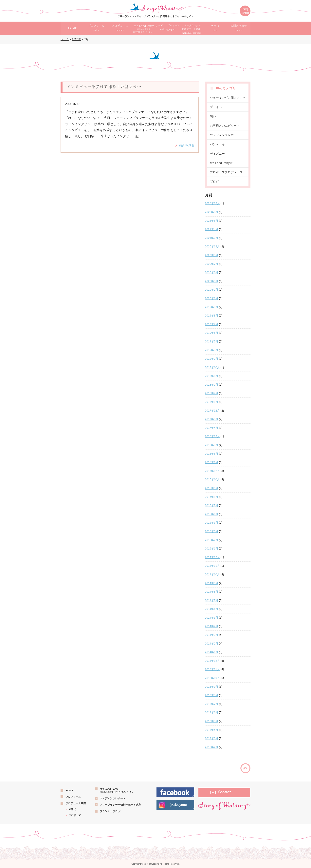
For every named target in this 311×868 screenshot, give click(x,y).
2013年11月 (212, 669)
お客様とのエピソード (225, 126)
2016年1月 (212, 462)
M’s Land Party (118, 791)
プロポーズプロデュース (226, 172)
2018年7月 (212, 385)
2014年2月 (212, 644)
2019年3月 (212, 350)
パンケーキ (217, 144)
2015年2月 (212, 540)
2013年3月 (212, 738)
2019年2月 (212, 359)
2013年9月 (212, 687)
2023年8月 (212, 212)
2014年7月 (212, 600)
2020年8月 (212, 255)
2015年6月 (212, 514)
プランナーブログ (110, 811)
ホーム (65, 39)
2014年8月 (212, 592)
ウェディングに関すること (228, 98)
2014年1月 (212, 652)
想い (213, 116)
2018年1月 (212, 402)
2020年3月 (212, 281)
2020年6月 (212, 272)
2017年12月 (212, 411)
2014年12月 (212, 557)
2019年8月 (212, 316)
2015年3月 (212, 531)
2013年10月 (212, 678)
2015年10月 (212, 479)
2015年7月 (212, 505)
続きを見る (187, 145)
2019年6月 (212, 333)
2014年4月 (212, 626)
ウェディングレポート (225, 135)
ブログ (215, 28)
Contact (224, 792)
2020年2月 (212, 290)
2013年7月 (212, 704)
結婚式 (72, 809)
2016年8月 (212, 454)
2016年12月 (212, 436)
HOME (69, 791)
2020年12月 (212, 246)
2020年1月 (212, 298)
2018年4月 (212, 393)
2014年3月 (212, 635)
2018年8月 (212, 376)
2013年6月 (212, 712)
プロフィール (73, 797)
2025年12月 (212, 203)
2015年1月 (212, 549)
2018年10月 (212, 367)
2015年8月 (212, 497)
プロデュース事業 (76, 803)
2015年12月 (212, 471)
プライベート (219, 107)
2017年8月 (212, 419)
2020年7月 (212, 264)
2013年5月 (212, 721)
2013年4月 (212, 730)
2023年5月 (212, 221)
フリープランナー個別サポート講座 (120, 805)
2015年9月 (212, 488)
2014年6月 (212, 609)
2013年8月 (212, 695)
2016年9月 (212, 445)
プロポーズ (75, 815)
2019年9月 (212, 307)
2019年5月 (212, 341)
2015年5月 (212, 523)
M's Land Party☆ (221, 163)
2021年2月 (212, 238)
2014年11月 (212, 566)
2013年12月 (212, 661)
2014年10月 (212, 574)
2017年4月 (212, 428)
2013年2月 (212, 747)
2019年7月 (212, 324)
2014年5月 (212, 618)
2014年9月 (212, 583)
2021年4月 (212, 229)
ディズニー (217, 154)
